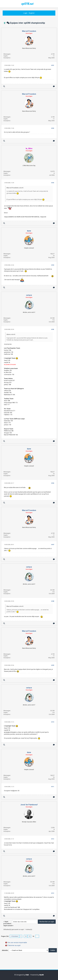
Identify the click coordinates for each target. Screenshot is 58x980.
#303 (53, 183)
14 (26, 936)
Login (25, 13)
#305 (53, 329)
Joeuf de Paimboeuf (29, 805)
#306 (53, 483)
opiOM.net (27, 4)
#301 (53, 65)
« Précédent (14, 936)
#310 (53, 722)
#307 (53, 545)
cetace (29, 295)
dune (29, 231)
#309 (53, 665)
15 (29, 936)
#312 (53, 839)
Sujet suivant (8, 926)
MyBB (42, 975)
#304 (53, 265)
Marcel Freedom (29, 31)
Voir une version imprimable (17, 943)
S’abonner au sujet (14, 945)
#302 (53, 128)
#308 (53, 601)
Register (32, 13)
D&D (27, 975)
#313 (53, 893)
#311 (53, 787)
